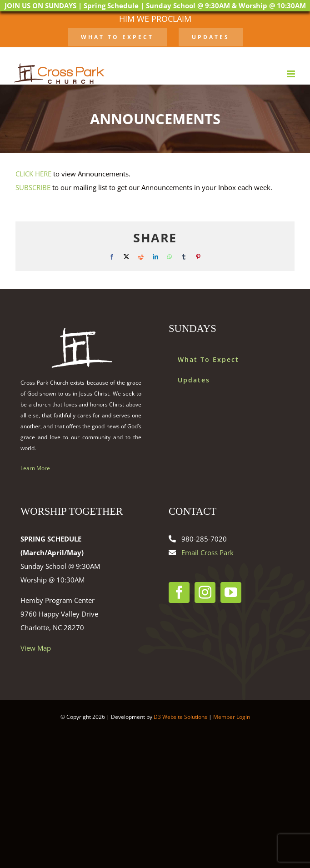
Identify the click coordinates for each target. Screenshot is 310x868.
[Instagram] (205, 592)
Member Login (232, 717)
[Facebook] (179, 592)
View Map (36, 648)
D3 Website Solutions (180, 717)
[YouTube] (231, 592)
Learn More (35, 468)
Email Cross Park (207, 552)
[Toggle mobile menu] (292, 74)
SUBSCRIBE (33, 187)
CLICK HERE (33, 174)
